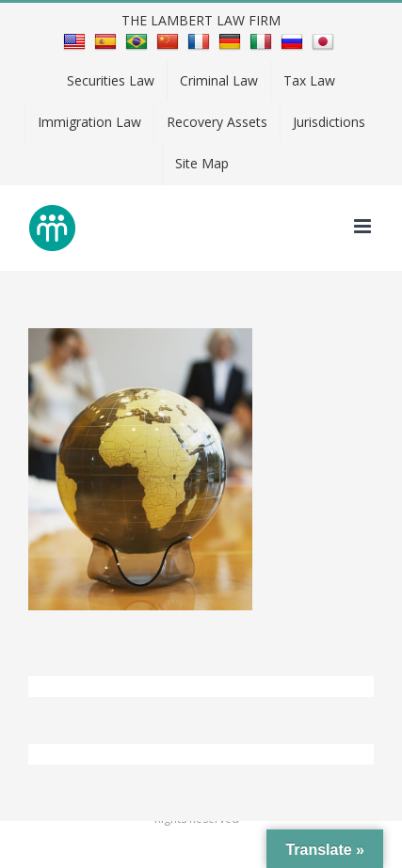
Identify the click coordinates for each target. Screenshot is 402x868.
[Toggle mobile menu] (364, 226)
